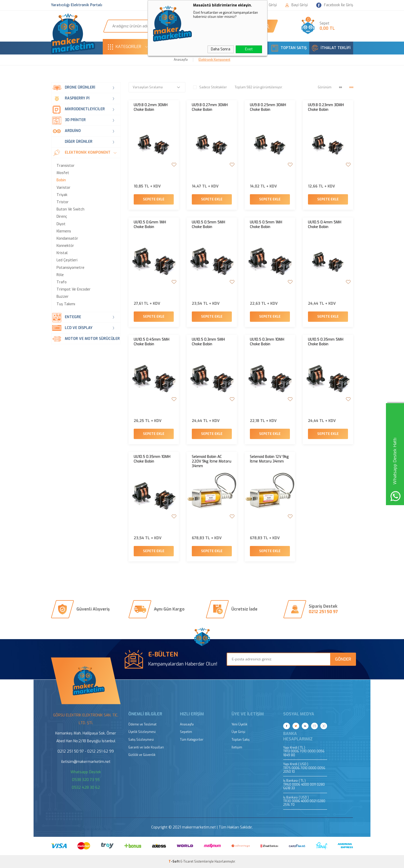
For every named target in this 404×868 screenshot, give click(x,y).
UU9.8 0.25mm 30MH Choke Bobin (268, 107)
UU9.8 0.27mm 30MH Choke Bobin (210, 107)
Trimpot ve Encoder (74, 290)
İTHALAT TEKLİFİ (331, 48)
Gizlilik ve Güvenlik (142, 755)
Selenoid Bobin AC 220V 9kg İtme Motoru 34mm (212, 462)
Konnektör (65, 246)
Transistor (66, 166)
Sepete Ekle (154, 199)
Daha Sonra (221, 49)
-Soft (175, 862)
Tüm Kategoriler (192, 740)
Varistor (64, 188)
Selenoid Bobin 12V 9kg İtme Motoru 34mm (269, 459)
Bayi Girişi (296, 5)
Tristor (63, 202)
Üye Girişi (238, 732)
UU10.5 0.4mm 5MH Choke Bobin (325, 225)
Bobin (61, 180)
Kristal (62, 253)
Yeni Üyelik (239, 725)
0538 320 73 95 (86, 780)
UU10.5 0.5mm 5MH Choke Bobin (208, 225)
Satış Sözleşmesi (141, 740)
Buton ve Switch (70, 209)
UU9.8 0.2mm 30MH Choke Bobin (151, 107)
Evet (249, 49)
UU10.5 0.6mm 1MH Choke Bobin (150, 225)
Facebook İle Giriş (335, 5)
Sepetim (186, 732)
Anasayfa (187, 725)
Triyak (62, 195)
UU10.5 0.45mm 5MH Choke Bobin (152, 342)
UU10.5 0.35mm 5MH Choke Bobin (326, 342)
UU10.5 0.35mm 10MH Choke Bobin (152, 459)
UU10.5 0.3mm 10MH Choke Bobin (267, 342)
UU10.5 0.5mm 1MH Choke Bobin (266, 225)
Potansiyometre (70, 268)
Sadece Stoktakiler (210, 87)
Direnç (62, 217)
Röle (60, 275)
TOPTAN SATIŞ (289, 48)
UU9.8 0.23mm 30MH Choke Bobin (326, 107)
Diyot (61, 224)
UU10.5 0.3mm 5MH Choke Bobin (208, 342)
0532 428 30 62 (86, 788)
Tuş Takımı (66, 304)
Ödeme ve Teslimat (142, 725)
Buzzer (63, 297)
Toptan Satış (241, 740)
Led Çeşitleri (67, 260)
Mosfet (63, 173)
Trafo (62, 282)
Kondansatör (67, 239)
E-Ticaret (187, 862)
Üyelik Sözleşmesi (142, 732)
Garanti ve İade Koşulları (146, 748)
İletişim (237, 748)
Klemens (64, 231)
